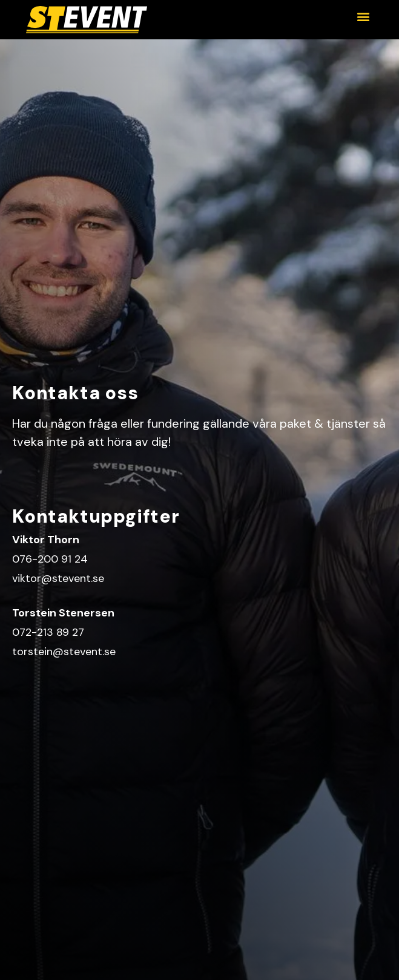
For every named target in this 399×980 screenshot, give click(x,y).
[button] (363, 16)
